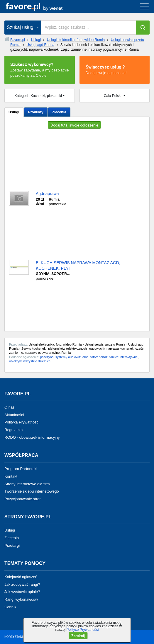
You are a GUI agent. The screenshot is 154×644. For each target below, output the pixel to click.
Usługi (14, 112)
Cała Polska (113, 96)
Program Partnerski (21, 469)
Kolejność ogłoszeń (21, 577)
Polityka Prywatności (22, 422)
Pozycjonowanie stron (23, 499)
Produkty (36, 112)
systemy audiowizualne (72, 357)
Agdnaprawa (47, 194)
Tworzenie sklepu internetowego (32, 491)
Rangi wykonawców (21, 599)
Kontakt (11, 476)
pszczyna (47, 357)
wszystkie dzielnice (37, 361)
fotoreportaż (99, 357)
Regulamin (13, 430)
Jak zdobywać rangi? (22, 584)
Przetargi (12, 545)
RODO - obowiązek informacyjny (32, 437)
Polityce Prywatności (82, 630)
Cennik (10, 607)
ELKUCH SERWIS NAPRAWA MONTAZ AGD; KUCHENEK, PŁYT (78, 265)
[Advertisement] (77, 164)
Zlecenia (59, 112)
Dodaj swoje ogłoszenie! (115, 69)
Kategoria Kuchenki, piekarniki (38, 96)
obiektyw (15, 361)
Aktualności (14, 415)
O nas (10, 407)
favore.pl (41, 6)
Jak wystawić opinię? (22, 592)
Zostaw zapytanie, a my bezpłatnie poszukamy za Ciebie (40, 69)
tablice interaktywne (124, 357)
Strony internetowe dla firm (27, 484)
